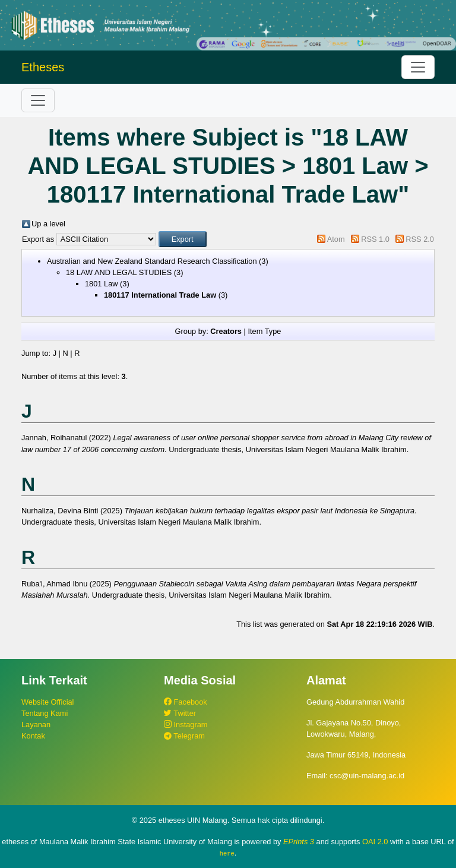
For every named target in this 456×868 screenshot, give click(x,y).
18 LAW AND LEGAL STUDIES (119, 272)
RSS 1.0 (375, 239)
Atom (336, 239)
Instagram (186, 725)
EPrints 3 (299, 842)
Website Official (47, 702)
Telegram (184, 736)
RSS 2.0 (420, 239)
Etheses (43, 67)
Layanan (36, 725)
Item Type (264, 331)
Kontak (33, 736)
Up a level (48, 224)
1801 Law (102, 284)
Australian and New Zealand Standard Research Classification (152, 261)
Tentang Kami (45, 713)
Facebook (186, 702)
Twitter (180, 713)
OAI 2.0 (375, 842)
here (227, 853)
